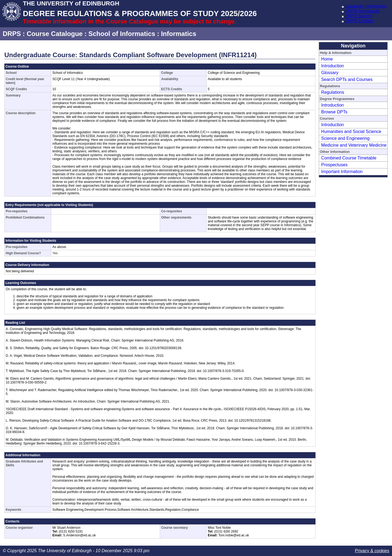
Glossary (330, 73)
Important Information (342, 172)
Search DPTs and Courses (347, 79)
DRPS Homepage (362, 11)
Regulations (333, 92)
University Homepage (366, 6)
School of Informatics (122, 34)
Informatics (178, 34)
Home (327, 59)
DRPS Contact (359, 21)
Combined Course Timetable (349, 158)
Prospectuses (334, 165)
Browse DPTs (334, 112)
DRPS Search (359, 16)
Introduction (333, 66)
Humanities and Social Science (351, 132)
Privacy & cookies (372, 551)
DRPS (12, 34)
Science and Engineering (345, 138)
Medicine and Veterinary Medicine (354, 145)
